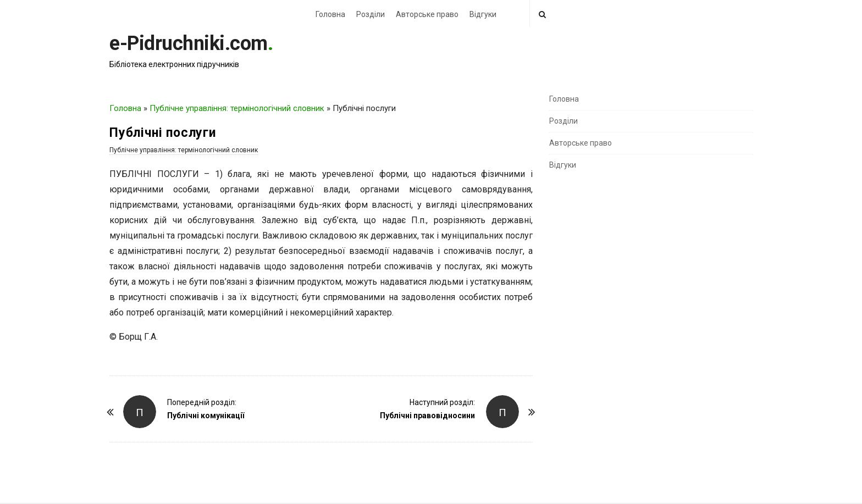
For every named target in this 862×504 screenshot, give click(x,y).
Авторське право (427, 14)
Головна (330, 14)
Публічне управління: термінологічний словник (237, 108)
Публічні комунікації (206, 416)
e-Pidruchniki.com (189, 43)
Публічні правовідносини (427, 416)
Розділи (371, 14)
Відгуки (483, 14)
